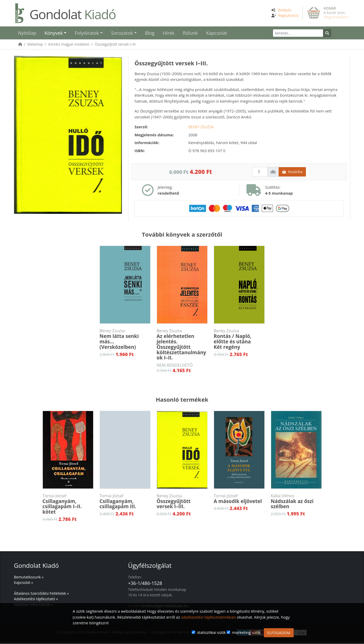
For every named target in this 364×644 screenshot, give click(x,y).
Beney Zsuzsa (201, 128)
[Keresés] (307, 34)
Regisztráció (288, 15)
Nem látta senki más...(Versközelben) (125, 340)
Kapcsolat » (24, 583)
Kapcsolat (217, 33)
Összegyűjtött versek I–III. (116, 45)
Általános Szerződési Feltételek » (42, 594)
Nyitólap (27, 33)
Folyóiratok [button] (87, 33)
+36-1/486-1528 (145, 584)
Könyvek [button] (53, 33)
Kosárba (292, 173)
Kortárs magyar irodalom (69, 45)
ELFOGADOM (279, 633)
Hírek (169, 33)
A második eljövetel (239, 500)
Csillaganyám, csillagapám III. (125, 503)
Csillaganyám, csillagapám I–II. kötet (68, 505)
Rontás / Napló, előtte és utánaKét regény (239, 340)
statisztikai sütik (212, 632)
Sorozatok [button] (122, 33)
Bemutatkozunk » (29, 578)
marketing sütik (246, 632)
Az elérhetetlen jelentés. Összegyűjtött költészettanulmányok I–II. (182, 346)
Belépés (285, 10)
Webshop (35, 45)
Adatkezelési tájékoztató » (36, 600)
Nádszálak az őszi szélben (296, 503)
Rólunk (190, 33)
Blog (150, 33)
